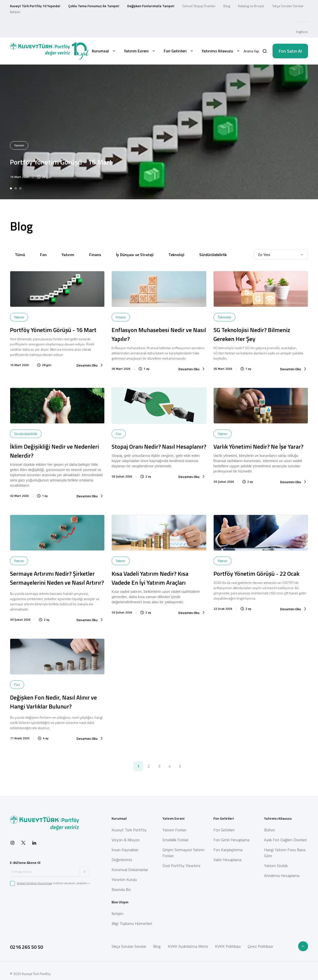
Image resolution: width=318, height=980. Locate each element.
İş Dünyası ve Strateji (135, 255)
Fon (43, 255)
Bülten (270, 830)
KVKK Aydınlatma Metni (188, 946)
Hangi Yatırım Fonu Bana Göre (285, 853)
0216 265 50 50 (26, 947)
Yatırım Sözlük (276, 866)
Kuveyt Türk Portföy (129, 830)
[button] (255, 51)
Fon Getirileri (224, 830)
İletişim (15, 12)
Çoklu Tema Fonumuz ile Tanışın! (94, 6)
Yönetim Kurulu (124, 879)
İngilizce (302, 32)
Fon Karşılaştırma (228, 850)
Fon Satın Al (290, 51)
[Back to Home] (49, 51)
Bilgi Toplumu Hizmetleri (132, 923)
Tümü (20, 255)
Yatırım (68, 255)
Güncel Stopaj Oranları (199, 6)
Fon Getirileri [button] (179, 51)
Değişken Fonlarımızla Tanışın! (151, 6)
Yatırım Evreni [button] (140, 51)
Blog (227, 6)
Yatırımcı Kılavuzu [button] (221, 51)
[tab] (11, 188)
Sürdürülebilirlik (213, 255)
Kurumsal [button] (104, 51)
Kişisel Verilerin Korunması (35, 883)
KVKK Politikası (228, 946)
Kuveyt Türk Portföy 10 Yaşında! (35, 6)
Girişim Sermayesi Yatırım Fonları (183, 853)
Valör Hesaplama (227, 860)
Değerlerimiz (122, 860)
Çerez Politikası (260, 946)
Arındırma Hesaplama (282, 876)
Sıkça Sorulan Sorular (288, 6)
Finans (95, 255)
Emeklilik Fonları (176, 840)
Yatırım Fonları (174, 830)
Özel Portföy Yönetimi (181, 866)
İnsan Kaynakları (125, 850)
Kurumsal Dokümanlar (130, 870)
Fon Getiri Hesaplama (231, 840)
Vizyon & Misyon (126, 840)
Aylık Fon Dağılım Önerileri (285, 840)
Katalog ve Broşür (251, 6)
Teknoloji (176, 255)
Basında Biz (121, 889)
